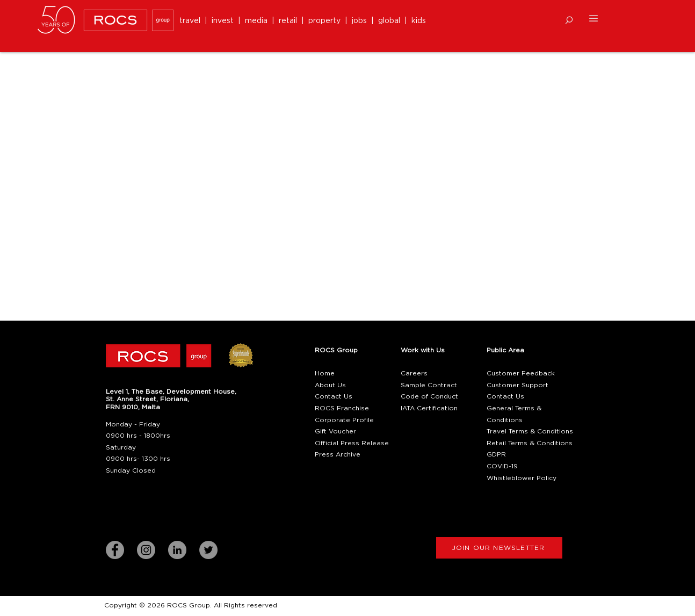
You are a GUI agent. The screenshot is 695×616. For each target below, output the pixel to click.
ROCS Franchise (342, 408)
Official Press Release (352, 443)
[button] (569, 20)
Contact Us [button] (334, 396)
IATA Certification (429, 408)
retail (290, 21)
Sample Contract (429, 385)
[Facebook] (115, 550)
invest (225, 21)
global (389, 21)
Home (325, 373)
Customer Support (517, 385)
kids (419, 21)
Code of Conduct (429, 396)
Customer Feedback (521, 373)
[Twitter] (208, 550)
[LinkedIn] (177, 550)
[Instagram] (146, 550)
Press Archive (338, 454)
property (327, 21)
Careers (414, 373)
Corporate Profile (344, 420)
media (258, 21)
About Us (330, 385)
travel (192, 21)
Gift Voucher (335, 431)
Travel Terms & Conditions (530, 431)
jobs (359, 21)
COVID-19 (502, 466)
